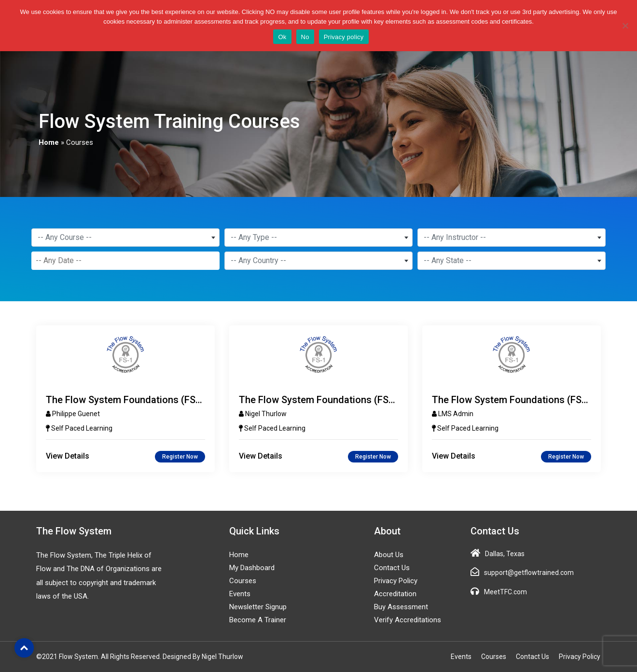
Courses (243, 581)
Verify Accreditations (408, 620)
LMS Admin (456, 414)
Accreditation (395, 594)
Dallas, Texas (505, 554)
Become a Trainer (258, 620)
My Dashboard (252, 568)
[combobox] (125, 238)
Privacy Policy (396, 581)
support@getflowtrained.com (529, 573)
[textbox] (125, 238)
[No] (625, 26)
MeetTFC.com (505, 592)
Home (49, 142)
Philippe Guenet (76, 414)
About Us (389, 555)
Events (240, 594)
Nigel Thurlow (266, 414)
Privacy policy (344, 37)
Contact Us (392, 568)
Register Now (180, 457)
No (305, 37)
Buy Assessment (401, 607)
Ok (282, 37)
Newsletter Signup (258, 607)
